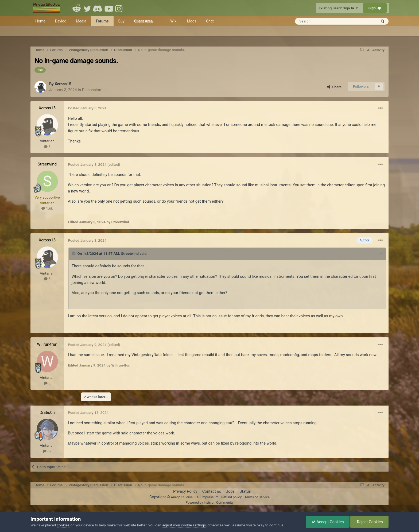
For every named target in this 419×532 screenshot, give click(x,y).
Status (245, 491)
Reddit (77, 8)
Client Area (143, 21)
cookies (63, 525)
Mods (192, 21)
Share (334, 87)
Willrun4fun (47, 344)
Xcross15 (63, 84)
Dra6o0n (47, 413)
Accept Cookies (328, 522)
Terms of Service (257, 497)
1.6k (47, 208)
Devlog (61, 21)
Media (81, 21)
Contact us (212, 491)
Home (40, 21)
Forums (102, 23)
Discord (98, 8)
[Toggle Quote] (74, 253)
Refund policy (231, 497)
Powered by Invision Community (209, 502)
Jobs (230, 491)
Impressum (210, 497)
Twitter (87, 8)
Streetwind (47, 164)
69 (47, 451)
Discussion (92, 90)
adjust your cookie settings (184, 525)
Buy (121, 21)
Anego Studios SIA (185, 497)
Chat (210, 21)
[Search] (323, 21)
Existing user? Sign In (338, 8)
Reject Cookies (369, 522)
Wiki (174, 21)
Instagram (119, 8)
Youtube (109, 8)
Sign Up (375, 8)
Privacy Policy (185, 491)
